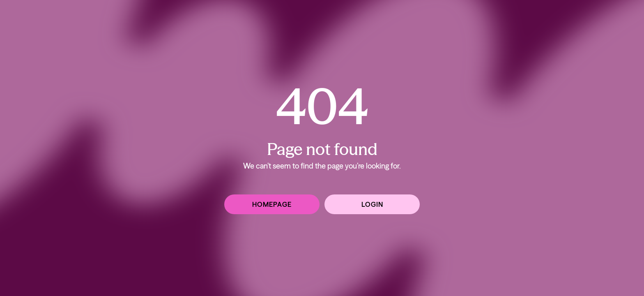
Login (372, 204)
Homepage (272, 204)
